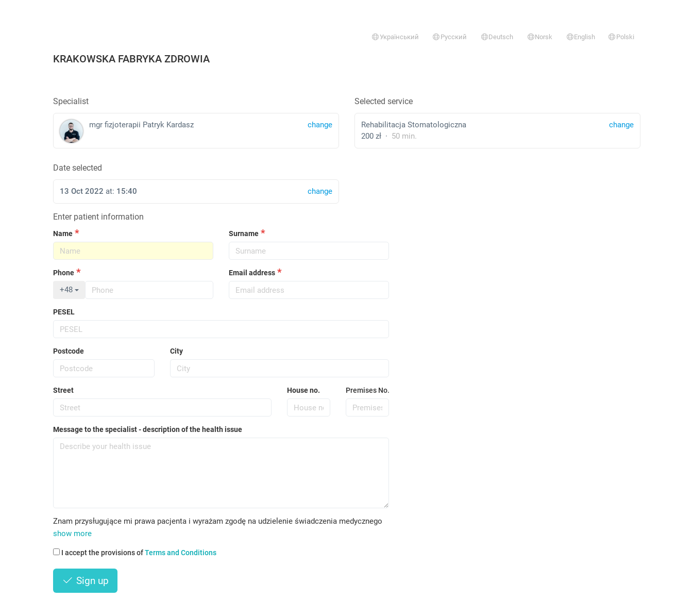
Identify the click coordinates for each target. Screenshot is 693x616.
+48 (69, 290)
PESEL (64, 312)
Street (63, 390)
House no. (303, 390)
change (621, 125)
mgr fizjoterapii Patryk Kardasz (196, 131)
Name (63, 234)
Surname (244, 234)
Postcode (69, 351)
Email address (252, 273)
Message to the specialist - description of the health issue (148, 429)
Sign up (86, 581)
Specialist (71, 101)
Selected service (384, 101)
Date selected (78, 168)
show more (72, 534)
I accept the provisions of (135, 553)
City (176, 351)
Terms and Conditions (181, 553)
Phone (64, 273)
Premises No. (367, 390)
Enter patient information (98, 217)
